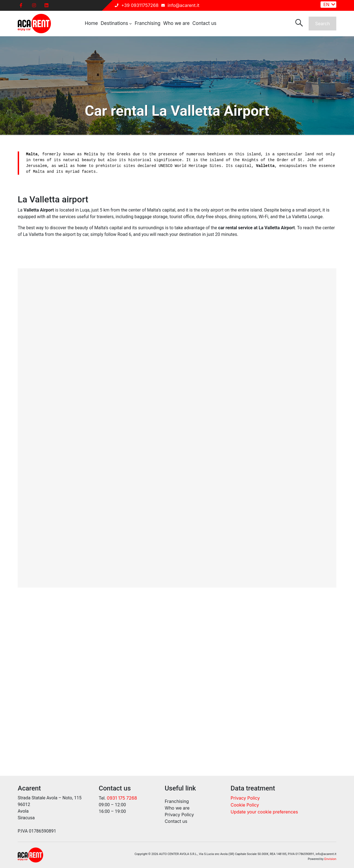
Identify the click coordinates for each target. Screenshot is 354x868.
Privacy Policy (245, 798)
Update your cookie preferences (264, 812)
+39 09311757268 (140, 5)
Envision (330, 859)
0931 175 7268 (122, 798)
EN (326, 4)
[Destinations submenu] (131, 24)
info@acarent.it (183, 5)
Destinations (114, 23)
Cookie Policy (245, 805)
